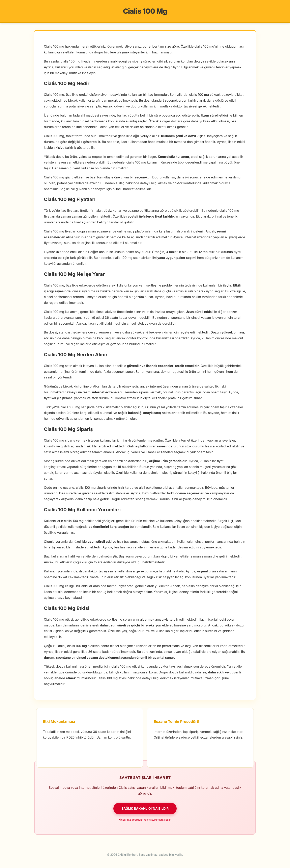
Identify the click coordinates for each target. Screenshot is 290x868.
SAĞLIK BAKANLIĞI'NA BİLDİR (145, 809)
